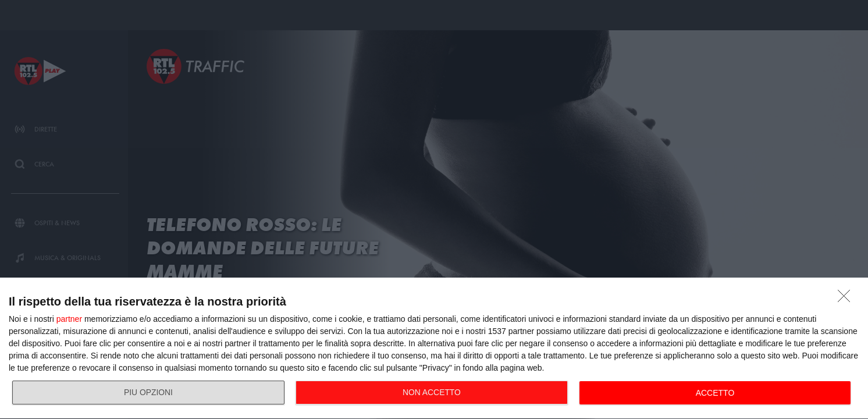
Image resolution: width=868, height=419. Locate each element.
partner (69, 319)
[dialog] (434, 349)
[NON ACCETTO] (847, 299)
